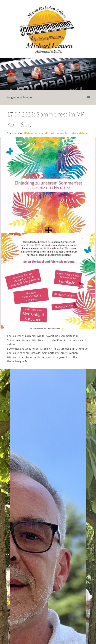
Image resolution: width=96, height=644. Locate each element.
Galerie (84, 133)
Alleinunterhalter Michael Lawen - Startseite (50, 133)
